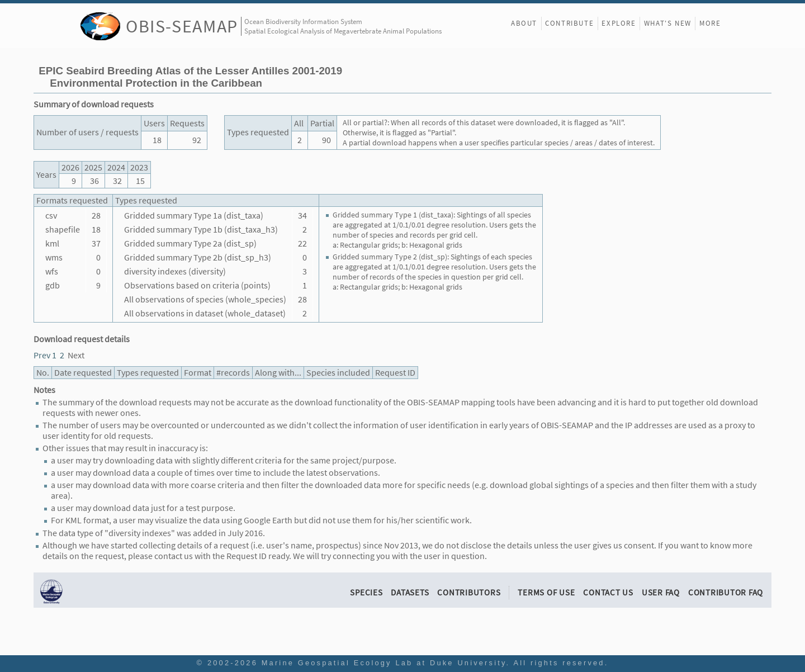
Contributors (469, 592)
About (524, 23)
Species (366, 592)
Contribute (569, 23)
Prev (42, 355)
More (710, 23)
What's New (668, 23)
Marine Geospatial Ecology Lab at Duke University (384, 663)
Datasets (410, 592)
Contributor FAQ (726, 592)
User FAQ (661, 592)
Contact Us (608, 592)
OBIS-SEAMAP (182, 26)
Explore (619, 23)
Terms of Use (546, 592)
